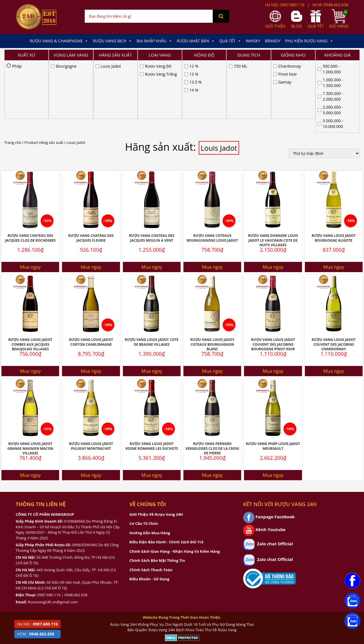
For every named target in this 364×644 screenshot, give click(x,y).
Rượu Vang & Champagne (59, 41)
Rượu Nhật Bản (196, 41)
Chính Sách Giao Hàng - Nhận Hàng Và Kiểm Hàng (175, 479)
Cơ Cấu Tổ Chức (144, 451)
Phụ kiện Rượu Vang (309, 41)
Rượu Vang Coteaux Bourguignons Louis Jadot (212, 166)
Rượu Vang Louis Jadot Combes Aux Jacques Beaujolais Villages (30, 272)
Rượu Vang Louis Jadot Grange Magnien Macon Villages (30, 376)
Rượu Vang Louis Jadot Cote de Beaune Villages (152, 270)
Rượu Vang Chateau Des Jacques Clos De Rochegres (30, 166)
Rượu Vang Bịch (112, 41)
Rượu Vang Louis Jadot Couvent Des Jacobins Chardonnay (334, 272)
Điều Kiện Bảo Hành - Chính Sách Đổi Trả (166, 470)
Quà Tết (230, 41)
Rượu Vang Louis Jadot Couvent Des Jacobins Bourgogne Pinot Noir (273, 272)
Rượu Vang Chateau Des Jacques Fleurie (91, 166)
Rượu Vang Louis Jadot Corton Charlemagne (91, 270)
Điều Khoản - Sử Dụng (149, 507)
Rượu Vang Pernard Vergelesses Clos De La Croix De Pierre (212, 376)
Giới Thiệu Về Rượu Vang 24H (156, 442)
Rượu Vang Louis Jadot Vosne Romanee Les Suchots (152, 374)
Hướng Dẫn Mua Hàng (150, 461)
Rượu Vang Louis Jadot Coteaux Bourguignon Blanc (212, 272)
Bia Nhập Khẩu (154, 41)
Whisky (253, 41)
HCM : (36, 634)
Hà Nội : (37, 624)
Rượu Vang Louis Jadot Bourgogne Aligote (334, 166)
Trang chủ (13, 70)
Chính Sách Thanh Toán (151, 498)
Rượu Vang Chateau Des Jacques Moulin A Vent (152, 166)
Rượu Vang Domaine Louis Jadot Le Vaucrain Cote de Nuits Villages (273, 168)
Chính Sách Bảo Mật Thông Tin (157, 488)
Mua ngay (30, 195)
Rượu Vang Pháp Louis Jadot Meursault (273, 374)
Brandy (273, 41)
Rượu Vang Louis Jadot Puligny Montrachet (91, 374)
